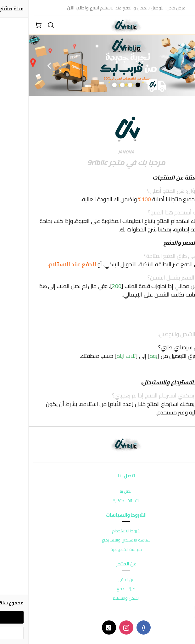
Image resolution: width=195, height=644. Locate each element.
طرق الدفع (97, 589)
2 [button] (101, 85)
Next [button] (20, 65)
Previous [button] (175, 65)
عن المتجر (98, 580)
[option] (97, 65)
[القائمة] (186, 25)
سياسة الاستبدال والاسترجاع (97, 540)
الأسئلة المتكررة (97, 501)
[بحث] (22, 25)
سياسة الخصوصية (97, 550)
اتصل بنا (97, 491)
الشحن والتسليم (97, 598)
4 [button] (86, 85)
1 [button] (109, 85)
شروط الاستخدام (98, 531)
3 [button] (94, 85)
